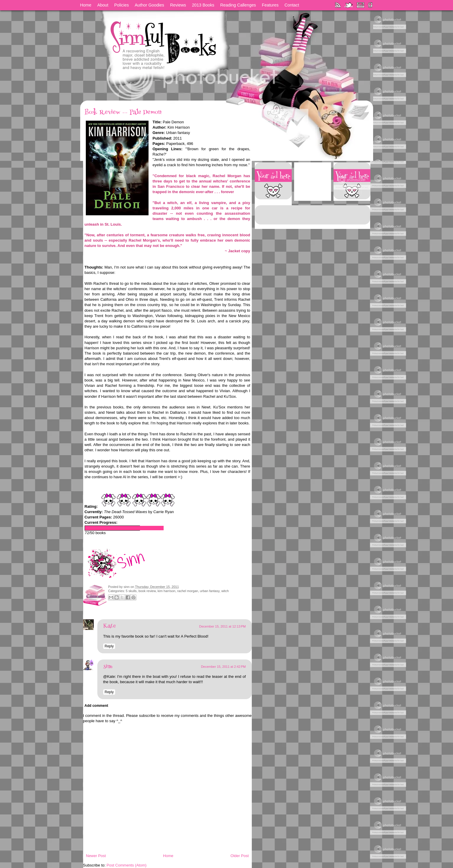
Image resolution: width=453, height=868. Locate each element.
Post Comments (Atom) (126, 865)
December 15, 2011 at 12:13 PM (222, 626)
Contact (292, 5)
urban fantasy (210, 591)
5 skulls (131, 591)
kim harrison (167, 591)
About (103, 5)
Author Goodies (149, 5)
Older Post (240, 856)
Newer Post (96, 856)
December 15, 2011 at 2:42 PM (223, 667)
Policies (121, 5)
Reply (109, 646)
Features (270, 5)
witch (225, 591)
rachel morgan (188, 591)
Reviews (178, 5)
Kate (109, 626)
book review (147, 591)
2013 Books (203, 5)
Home (86, 5)
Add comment (96, 706)
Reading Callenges (238, 5)
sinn (127, 587)
